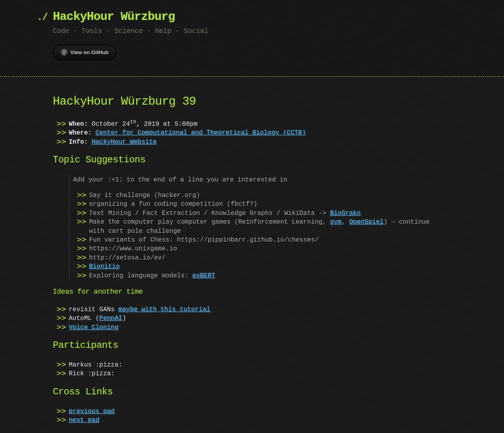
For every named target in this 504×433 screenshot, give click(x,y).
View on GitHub (85, 52)
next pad (84, 420)
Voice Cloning (94, 328)
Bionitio (105, 267)
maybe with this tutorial (164, 310)
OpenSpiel (366, 222)
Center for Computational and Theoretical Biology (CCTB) (201, 133)
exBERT (204, 276)
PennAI (111, 318)
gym (336, 222)
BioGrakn (345, 213)
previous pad (92, 412)
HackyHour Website (124, 142)
